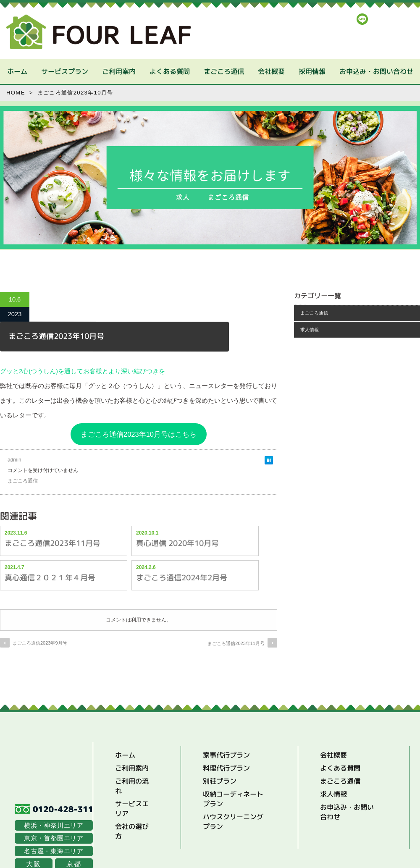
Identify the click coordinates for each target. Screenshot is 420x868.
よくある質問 (169, 71)
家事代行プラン (226, 755)
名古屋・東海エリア (54, 851)
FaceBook (404, 19)
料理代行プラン (226, 768)
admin (14, 460)
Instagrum (383, 19)
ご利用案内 (118, 71)
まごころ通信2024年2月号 (182, 577)
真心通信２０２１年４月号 (50, 577)
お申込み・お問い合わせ (376, 71)
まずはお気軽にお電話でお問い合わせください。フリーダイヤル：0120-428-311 (352, 39)
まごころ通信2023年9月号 (40, 643)
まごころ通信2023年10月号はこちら (139, 434)
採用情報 (312, 71)
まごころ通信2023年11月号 (52, 543)
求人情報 (310, 330)
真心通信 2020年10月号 (177, 543)
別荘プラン (220, 781)
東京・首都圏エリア (54, 838)
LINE (362, 19)
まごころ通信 (223, 71)
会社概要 (271, 71)
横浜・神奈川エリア (54, 825)
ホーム (17, 71)
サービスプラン (64, 71)
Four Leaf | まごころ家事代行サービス (98, 32)
